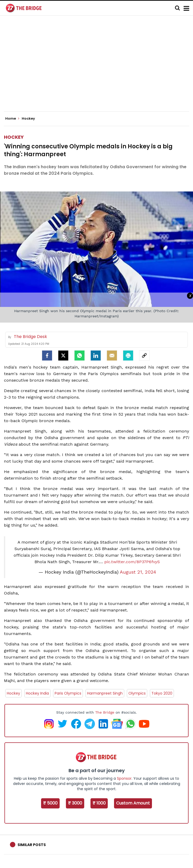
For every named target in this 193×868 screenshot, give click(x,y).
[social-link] (144, 356)
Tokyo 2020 (162, 693)
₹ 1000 (99, 803)
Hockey (14, 137)
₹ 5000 (50, 803)
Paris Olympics (68, 693)
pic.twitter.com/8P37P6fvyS (132, 562)
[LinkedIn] (96, 356)
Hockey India (37, 693)
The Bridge (105, 712)
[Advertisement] (98, 68)
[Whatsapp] (80, 356)
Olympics (137, 693)
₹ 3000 (75, 803)
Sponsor (124, 778)
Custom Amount (133, 803)
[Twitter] (63, 356)
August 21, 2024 (138, 572)
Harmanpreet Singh (105, 693)
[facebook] (47, 356)
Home (12, 119)
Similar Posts (32, 845)
